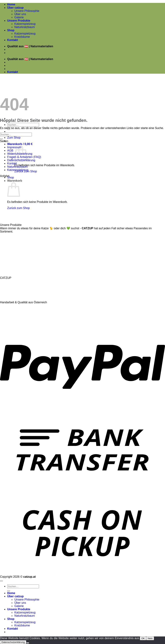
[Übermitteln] (1, 139)
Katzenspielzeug (25, 24)
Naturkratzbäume (12, 239)
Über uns (20, 14)
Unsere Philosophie (27, 11)
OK (143, 638)
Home (11, 4)
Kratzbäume (22, 37)
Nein (150, 638)
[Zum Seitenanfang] (1, 581)
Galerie (19, 17)
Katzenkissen (9, 246)
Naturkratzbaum (25, 27)
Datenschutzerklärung (21, 160)
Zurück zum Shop (18, 208)
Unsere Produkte (19, 21)
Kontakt (13, 40)
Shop (11, 30)
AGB (10, 150)
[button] (20, 144)
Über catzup (15, 8)
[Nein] (28, 643)
